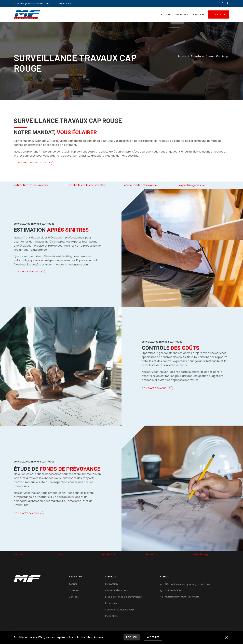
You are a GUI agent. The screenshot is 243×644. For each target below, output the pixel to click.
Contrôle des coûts (117, 590)
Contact (219, 14)
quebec (19, 554)
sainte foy (108, 554)
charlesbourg (199, 554)
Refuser (132, 637)
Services (182, 14)
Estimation (112, 584)
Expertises (111, 603)
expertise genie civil (192, 185)
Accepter (153, 637)
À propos (198, 14)
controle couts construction (88, 185)
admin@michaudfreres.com (33, 3)
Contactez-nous (29, 272)
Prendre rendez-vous (33, 163)
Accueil (166, 14)
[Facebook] (222, 3)
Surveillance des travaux (120, 610)
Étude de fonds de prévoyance (124, 597)
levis (61, 554)
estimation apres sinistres (31, 185)
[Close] (226, 638)
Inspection (111, 616)
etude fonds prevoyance (141, 185)
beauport (152, 554)
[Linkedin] (228, 3)
